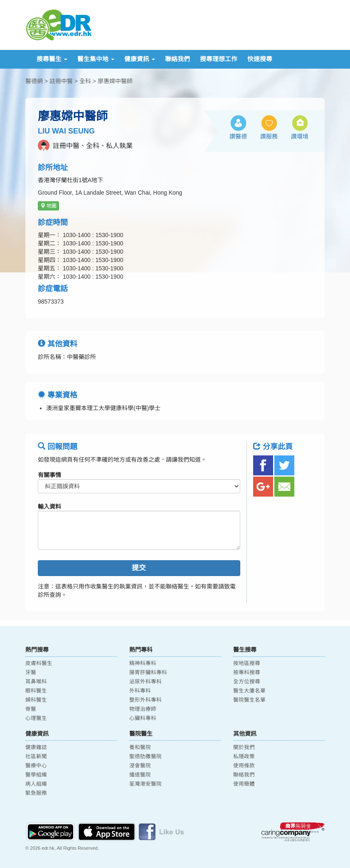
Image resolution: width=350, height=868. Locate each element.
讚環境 (300, 136)
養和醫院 (140, 747)
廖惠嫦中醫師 (115, 81)
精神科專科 (143, 663)
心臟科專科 (143, 718)
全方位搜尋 (247, 682)
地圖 (48, 206)
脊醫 (31, 709)
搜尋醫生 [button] (52, 59)
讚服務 (269, 136)
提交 (139, 568)
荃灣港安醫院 (145, 784)
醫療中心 (36, 766)
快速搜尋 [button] (260, 59)
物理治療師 (143, 709)
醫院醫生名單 (249, 700)
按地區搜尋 (247, 663)
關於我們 (244, 747)
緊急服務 (36, 793)
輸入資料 (49, 507)
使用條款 (244, 766)
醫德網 (34, 81)
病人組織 (36, 784)
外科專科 (140, 691)
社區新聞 (36, 757)
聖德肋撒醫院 (145, 757)
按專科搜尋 (247, 673)
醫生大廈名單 (249, 691)
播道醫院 (140, 775)
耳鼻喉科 (36, 682)
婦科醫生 (36, 700)
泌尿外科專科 (145, 682)
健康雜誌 (36, 747)
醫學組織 (36, 775)
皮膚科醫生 (39, 663)
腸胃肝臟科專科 (148, 673)
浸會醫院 (140, 766)
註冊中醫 (61, 81)
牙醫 (31, 673)
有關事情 (49, 475)
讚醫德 (238, 136)
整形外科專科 (145, 700)
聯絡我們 (177, 59)
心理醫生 (36, 718)
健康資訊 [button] (140, 59)
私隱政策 (244, 757)
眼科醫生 (36, 691)
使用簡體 (244, 784)
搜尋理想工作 (219, 59)
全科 (85, 81)
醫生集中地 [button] (96, 59)
